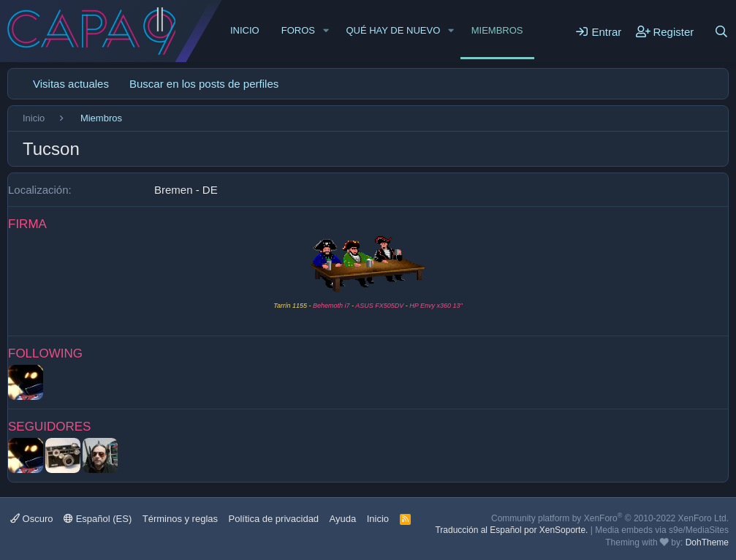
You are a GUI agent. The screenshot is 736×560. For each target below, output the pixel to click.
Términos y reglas (180, 519)
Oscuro (32, 519)
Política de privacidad (274, 519)
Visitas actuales (71, 84)
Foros (298, 30)
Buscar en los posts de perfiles (204, 84)
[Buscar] (721, 31)
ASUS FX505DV (379, 306)
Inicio (245, 30)
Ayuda (343, 519)
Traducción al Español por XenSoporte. (511, 530)
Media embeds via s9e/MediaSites (662, 530)
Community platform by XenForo (610, 518)
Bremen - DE (186, 190)
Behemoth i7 (331, 306)
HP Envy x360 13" (436, 306)
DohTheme (707, 542)
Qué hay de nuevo (393, 30)
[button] (326, 31)
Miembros (497, 30)
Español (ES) (98, 519)
